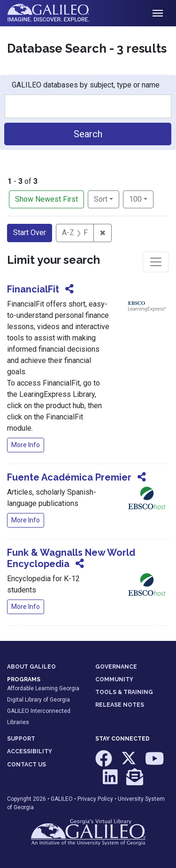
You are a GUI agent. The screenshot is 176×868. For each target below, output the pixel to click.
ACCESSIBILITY (30, 751)
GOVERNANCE (116, 667)
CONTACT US (27, 765)
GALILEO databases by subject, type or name (86, 85)
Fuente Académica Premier (69, 477)
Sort (101, 199)
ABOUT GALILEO (31, 667)
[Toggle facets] (156, 262)
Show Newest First (46, 199)
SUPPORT (21, 739)
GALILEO (62, 799)
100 (141, 198)
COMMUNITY (114, 679)
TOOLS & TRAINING (124, 692)
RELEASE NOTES (120, 705)
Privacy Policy (95, 799)
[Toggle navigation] (158, 13)
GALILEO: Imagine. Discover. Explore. (56, 13)
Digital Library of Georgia (38, 700)
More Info (26, 445)
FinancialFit (33, 289)
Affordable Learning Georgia (43, 688)
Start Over (30, 233)
